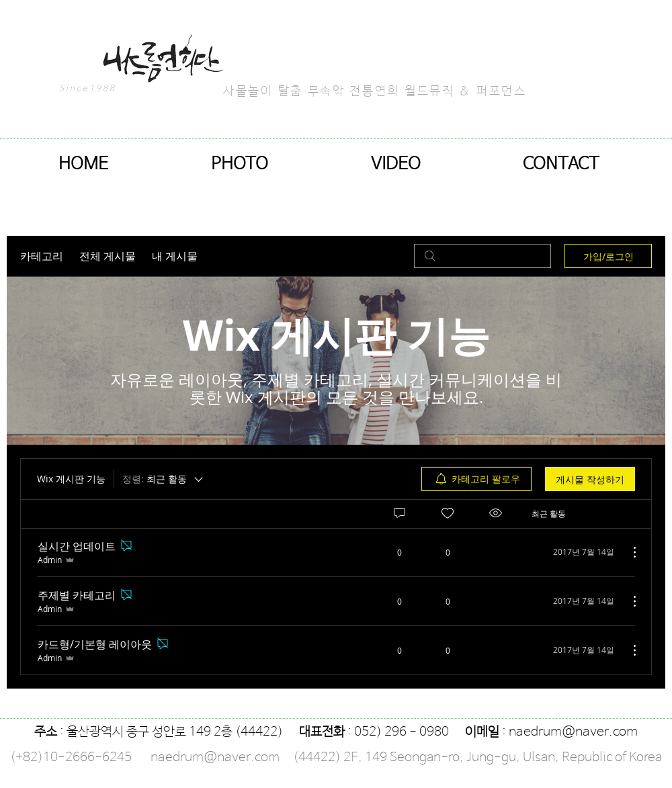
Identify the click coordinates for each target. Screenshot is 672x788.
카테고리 (42, 256)
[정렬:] (164, 479)
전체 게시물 (108, 256)
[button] (239, 164)
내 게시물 (175, 256)
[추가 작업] (628, 552)
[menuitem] (476, 479)
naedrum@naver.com (573, 732)
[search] (482, 256)
